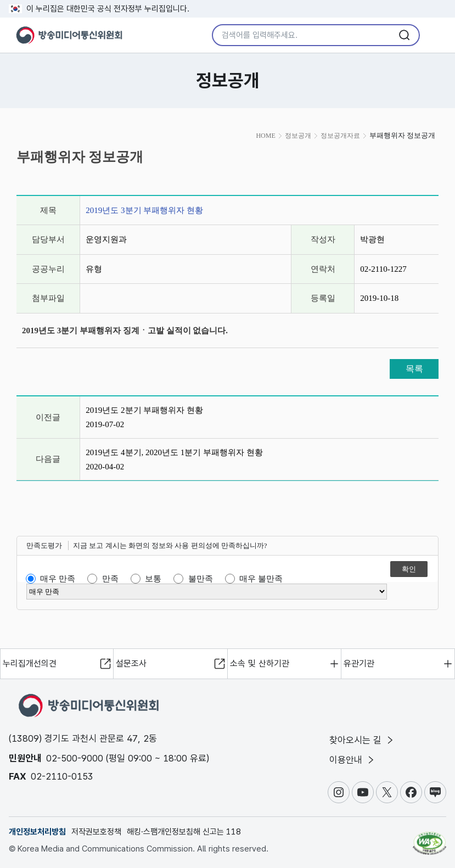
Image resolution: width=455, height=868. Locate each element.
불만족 (201, 579)
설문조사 (131, 663)
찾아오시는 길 (362, 740)
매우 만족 (58, 579)
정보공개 (298, 136)
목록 (414, 369)
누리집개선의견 (30, 663)
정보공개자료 (340, 136)
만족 (110, 579)
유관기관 (359, 663)
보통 (153, 579)
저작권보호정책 (96, 832)
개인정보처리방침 (37, 832)
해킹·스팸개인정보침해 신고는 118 (184, 832)
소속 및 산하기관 (260, 663)
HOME (265, 136)
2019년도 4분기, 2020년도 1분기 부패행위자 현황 (174, 452)
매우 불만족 (261, 579)
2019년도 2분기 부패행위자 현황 (144, 410)
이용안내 (353, 760)
